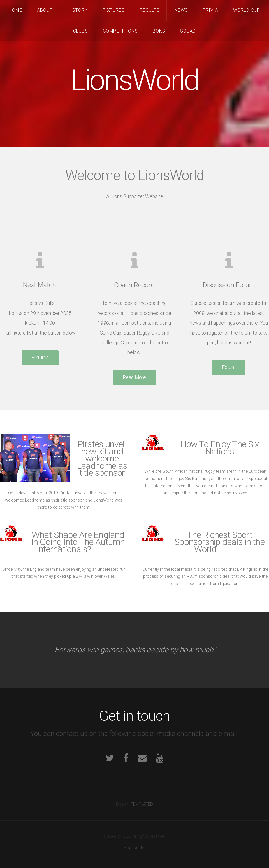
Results (150, 10)
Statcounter (135, 848)
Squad (188, 31)
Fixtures (114, 10)
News (181, 10)
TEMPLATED (142, 804)
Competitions (120, 31)
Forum (229, 367)
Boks (159, 31)
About (45, 10)
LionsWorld (135, 80)
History (77, 10)
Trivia (211, 10)
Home (15, 10)
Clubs (81, 31)
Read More (134, 377)
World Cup (247, 10)
